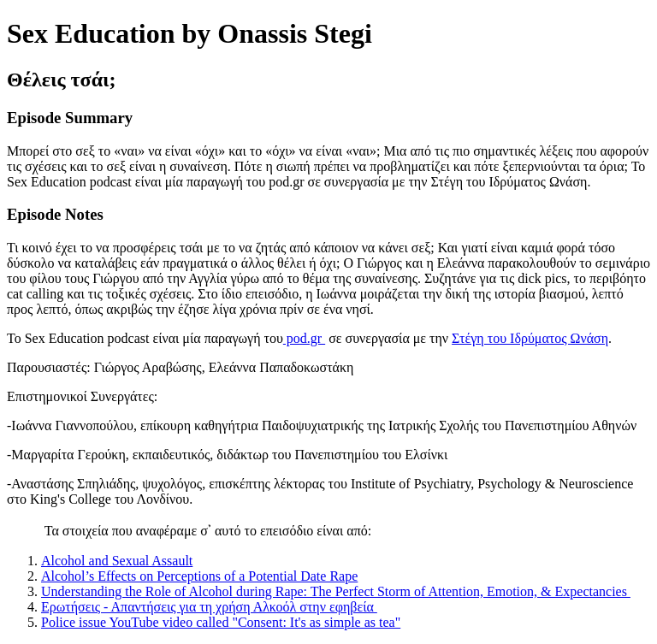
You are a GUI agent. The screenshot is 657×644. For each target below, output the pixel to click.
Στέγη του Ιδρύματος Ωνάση (530, 338)
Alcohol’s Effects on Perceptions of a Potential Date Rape (199, 576)
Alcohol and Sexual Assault (117, 561)
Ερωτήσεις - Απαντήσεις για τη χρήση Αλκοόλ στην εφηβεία (209, 607)
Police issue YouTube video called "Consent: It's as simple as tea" (221, 622)
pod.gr (304, 338)
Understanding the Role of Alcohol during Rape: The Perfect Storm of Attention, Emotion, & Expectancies (336, 591)
